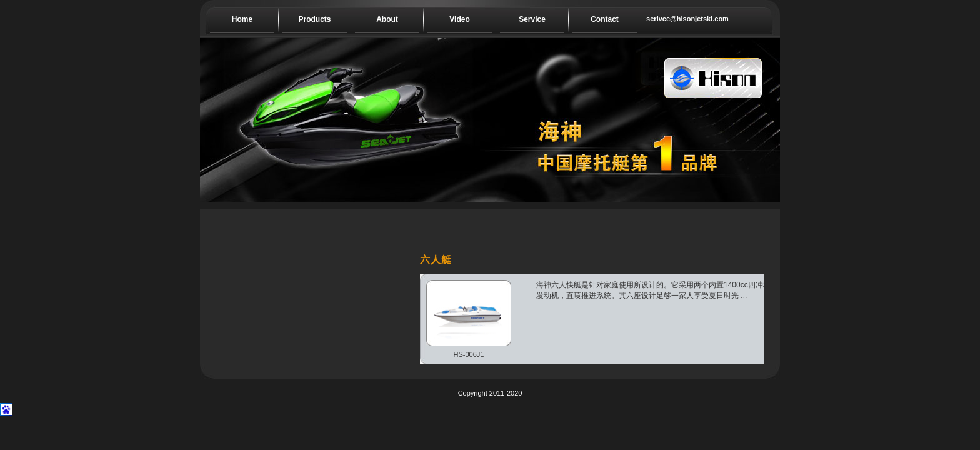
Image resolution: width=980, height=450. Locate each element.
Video (459, 19)
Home (242, 19)
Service (532, 19)
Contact (605, 19)
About (387, 19)
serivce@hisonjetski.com (675, 19)
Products (314, 19)
